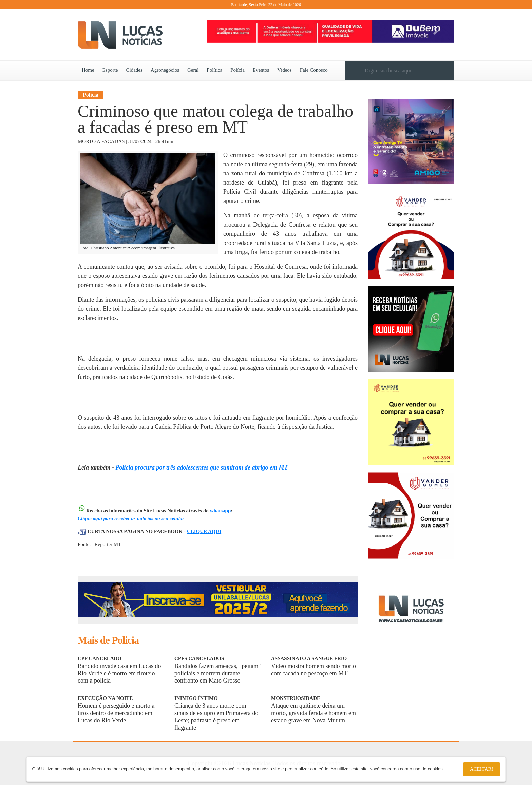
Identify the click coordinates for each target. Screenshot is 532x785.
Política (214, 70)
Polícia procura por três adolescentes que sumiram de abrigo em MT (202, 467)
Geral (193, 70)
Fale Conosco (314, 70)
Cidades (134, 70)
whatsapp (221, 511)
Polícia (237, 70)
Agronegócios (165, 70)
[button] (225, 31)
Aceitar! (482, 769)
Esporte (110, 70)
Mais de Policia (108, 640)
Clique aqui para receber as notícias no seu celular (131, 518)
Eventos (261, 70)
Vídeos (284, 70)
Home (88, 70)
